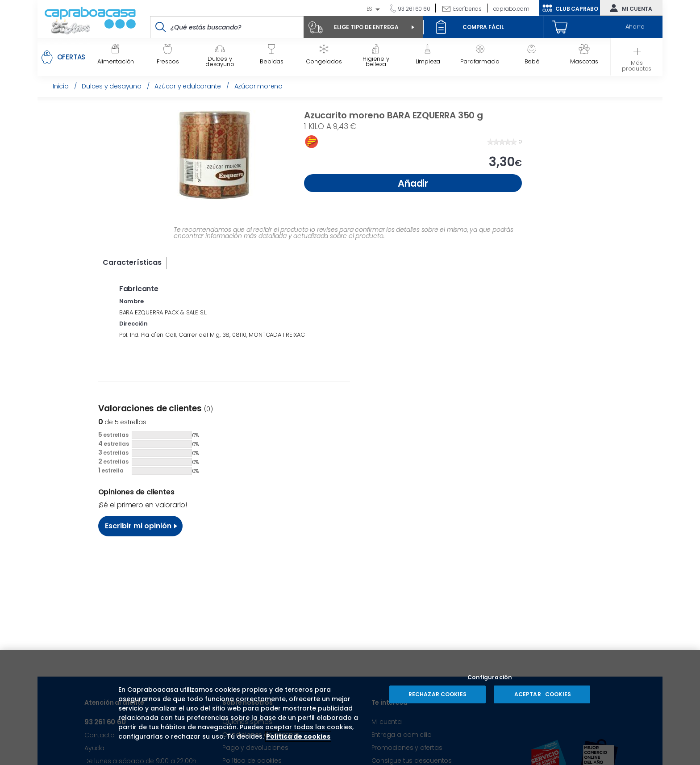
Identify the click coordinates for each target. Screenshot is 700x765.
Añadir (413, 183)
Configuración (490, 678)
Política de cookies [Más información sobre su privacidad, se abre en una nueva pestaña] (298, 736)
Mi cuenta (629, 8)
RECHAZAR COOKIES (437, 694)
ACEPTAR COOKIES (542, 694)
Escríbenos (467, 9)
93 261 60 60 (413, 9)
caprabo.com (511, 9)
